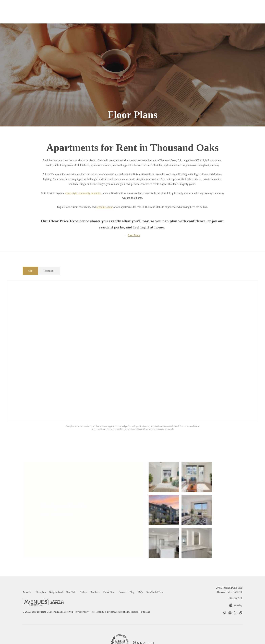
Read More (134, 235)
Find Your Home (62, 497)
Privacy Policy (82, 577)
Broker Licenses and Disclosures (123, 577)
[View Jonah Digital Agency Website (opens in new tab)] (57, 568)
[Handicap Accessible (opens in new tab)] (235, 579)
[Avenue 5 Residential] (36, 568)
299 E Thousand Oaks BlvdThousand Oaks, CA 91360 (229, 555)
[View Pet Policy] (236, 571)
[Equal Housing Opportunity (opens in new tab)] (230, 579)
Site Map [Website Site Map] (146, 577)
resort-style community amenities (83, 193)
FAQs (44, 497)
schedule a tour (105, 207)
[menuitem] (28, 558)
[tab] (30, 271)
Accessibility (98, 577)
